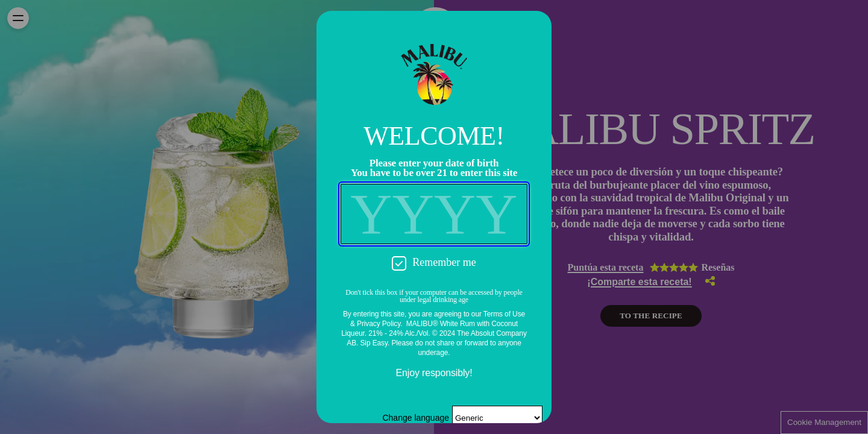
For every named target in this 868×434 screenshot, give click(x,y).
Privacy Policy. (379, 324)
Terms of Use (504, 314)
